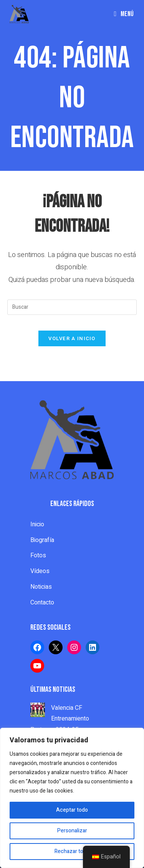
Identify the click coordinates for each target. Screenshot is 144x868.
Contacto (42, 603)
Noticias (41, 587)
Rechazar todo (72, 851)
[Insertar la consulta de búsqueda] (72, 307)
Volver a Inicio (72, 338)
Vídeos (40, 571)
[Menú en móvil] (124, 14)
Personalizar (72, 831)
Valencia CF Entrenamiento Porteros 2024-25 (60, 719)
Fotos (38, 555)
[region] (72, 798)
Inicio (37, 524)
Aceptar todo (72, 810)
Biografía (42, 540)
